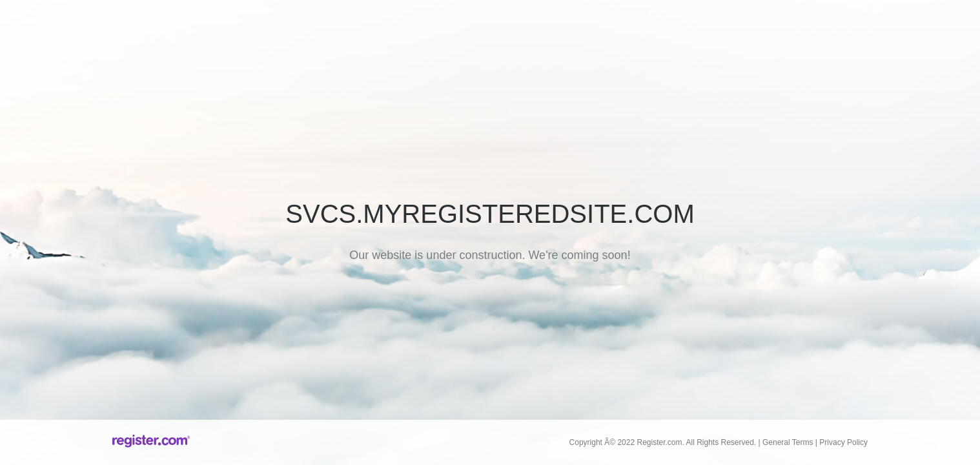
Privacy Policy (843, 442)
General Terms (788, 442)
